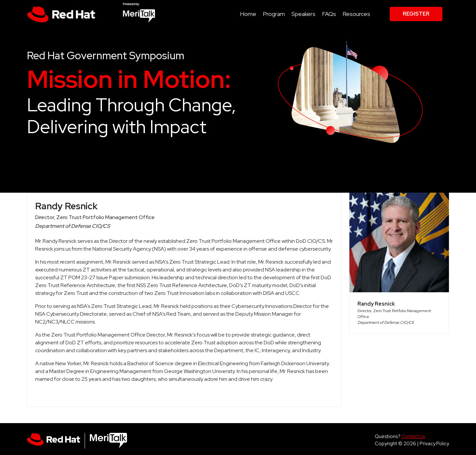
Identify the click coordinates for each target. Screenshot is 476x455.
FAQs (329, 14)
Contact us (413, 436)
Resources (356, 14)
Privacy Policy (434, 443)
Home (248, 14)
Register (416, 14)
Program (274, 14)
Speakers (303, 14)
